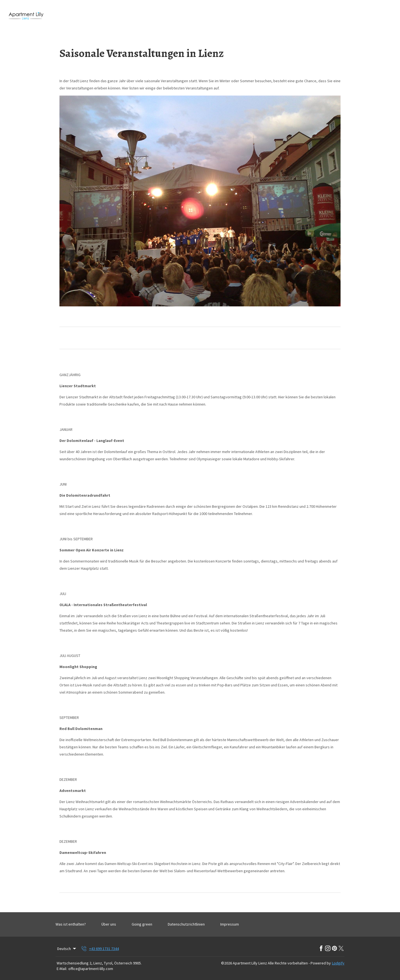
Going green (142, 924)
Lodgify (338, 963)
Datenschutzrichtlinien (186, 924)
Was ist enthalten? (71, 924)
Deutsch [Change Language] (67, 949)
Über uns (109, 924)
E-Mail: (62, 969)
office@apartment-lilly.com (91, 969)
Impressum (230, 924)
